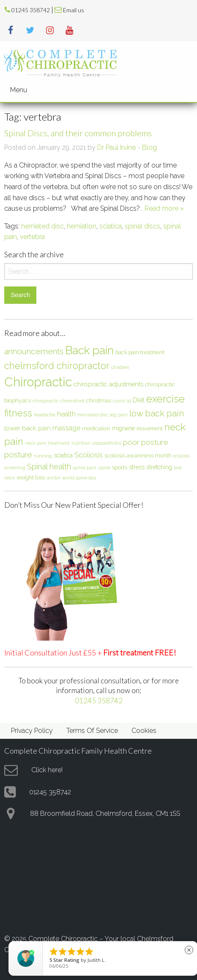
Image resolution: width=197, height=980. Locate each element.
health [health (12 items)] (66, 414)
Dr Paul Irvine (116, 147)
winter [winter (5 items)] (53, 478)
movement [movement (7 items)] (150, 428)
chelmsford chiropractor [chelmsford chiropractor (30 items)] (57, 366)
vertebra (32, 237)
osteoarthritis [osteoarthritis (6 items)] (107, 443)
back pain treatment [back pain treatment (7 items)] (140, 352)
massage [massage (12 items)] (66, 428)
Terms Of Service (92, 731)
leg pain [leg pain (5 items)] (119, 415)
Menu (19, 90)
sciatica (111, 226)
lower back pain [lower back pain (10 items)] (27, 428)
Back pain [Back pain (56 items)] (89, 350)
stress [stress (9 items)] (137, 467)
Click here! (47, 770)
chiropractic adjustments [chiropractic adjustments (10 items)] (108, 384)
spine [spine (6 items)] (104, 468)
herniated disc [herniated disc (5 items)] (93, 415)
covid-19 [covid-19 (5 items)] (122, 401)
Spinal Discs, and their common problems (78, 133)
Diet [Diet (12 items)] (139, 400)
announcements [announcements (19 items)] (34, 351)
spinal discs (142, 226)
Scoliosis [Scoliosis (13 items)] (89, 455)
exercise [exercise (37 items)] (166, 399)
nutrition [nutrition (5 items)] (81, 443)
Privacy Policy (32, 731)
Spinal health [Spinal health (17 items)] (49, 467)
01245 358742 (31, 10)
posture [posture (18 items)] (18, 454)
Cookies (144, 731)
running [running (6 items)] (43, 456)
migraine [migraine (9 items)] (123, 428)
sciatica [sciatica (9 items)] (63, 455)
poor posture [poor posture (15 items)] (146, 442)
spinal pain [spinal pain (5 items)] (85, 468)
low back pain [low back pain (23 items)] (157, 413)
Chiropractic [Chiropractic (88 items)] (38, 382)
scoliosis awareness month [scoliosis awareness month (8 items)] (138, 455)
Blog (149, 147)
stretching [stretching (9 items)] (159, 467)
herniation (82, 226)
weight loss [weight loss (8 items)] (31, 477)
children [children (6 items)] (120, 367)
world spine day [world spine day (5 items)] (79, 478)
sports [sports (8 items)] (120, 467)
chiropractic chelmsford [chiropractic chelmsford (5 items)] (59, 401)
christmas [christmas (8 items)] (99, 400)
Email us (74, 10)
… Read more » (162, 208)
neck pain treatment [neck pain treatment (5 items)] (47, 443)
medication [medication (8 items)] (96, 428)
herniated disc (42, 226)
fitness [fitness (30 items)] (18, 413)
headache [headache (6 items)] (45, 415)
